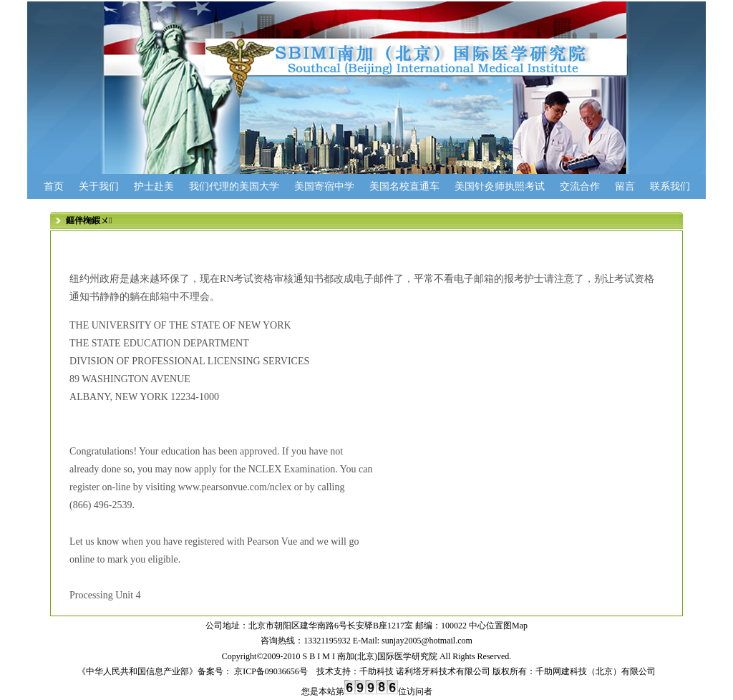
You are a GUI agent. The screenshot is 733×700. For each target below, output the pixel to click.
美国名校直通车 (404, 186)
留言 (625, 186)
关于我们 (99, 186)
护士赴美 (154, 186)
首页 (54, 186)
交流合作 (580, 186)
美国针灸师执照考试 (500, 186)
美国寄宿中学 (324, 186)
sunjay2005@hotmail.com (427, 641)
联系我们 (670, 186)
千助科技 (377, 671)
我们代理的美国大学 (234, 186)
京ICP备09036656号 (270, 671)
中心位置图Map (498, 626)
